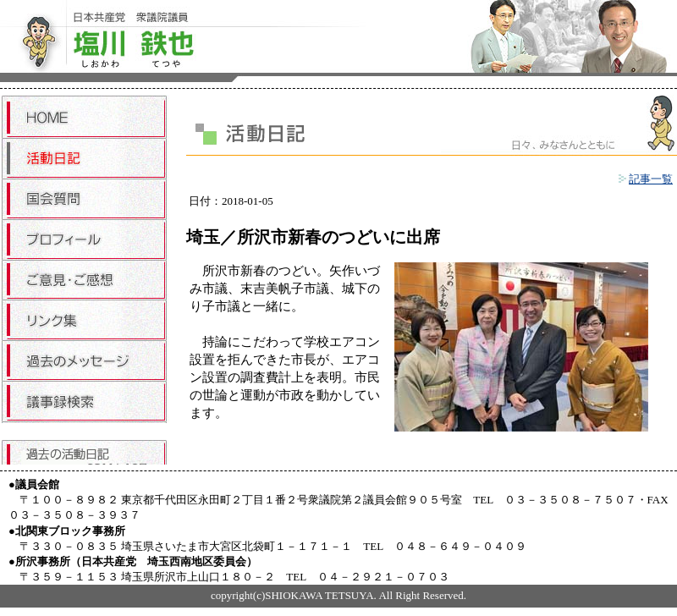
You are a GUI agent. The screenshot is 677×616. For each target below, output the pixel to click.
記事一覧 (646, 179)
